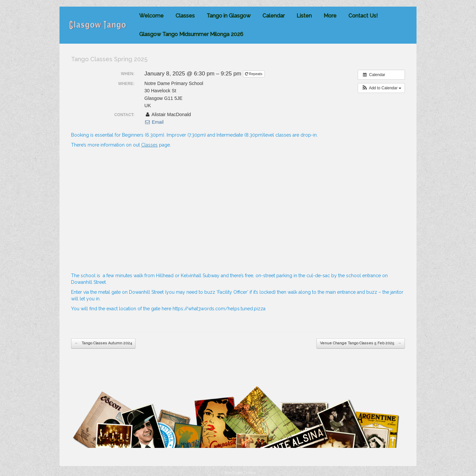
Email (154, 122)
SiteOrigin (233, 473)
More (330, 16)
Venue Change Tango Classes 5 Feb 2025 (361, 344)
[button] (381, 88)
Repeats (254, 74)
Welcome (151, 16)
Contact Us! (363, 16)
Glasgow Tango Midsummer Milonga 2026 (191, 34)
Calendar (274, 16)
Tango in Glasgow (229, 16)
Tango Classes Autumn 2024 (103, 344)
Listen (304, 16)
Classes (185, 16)
